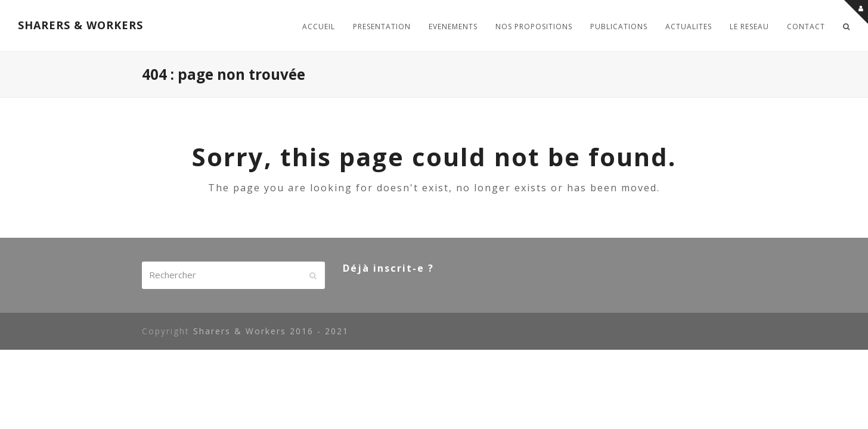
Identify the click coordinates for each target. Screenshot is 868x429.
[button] (847, 26)
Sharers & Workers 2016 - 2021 (271, 331)
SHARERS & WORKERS (80, 25)
